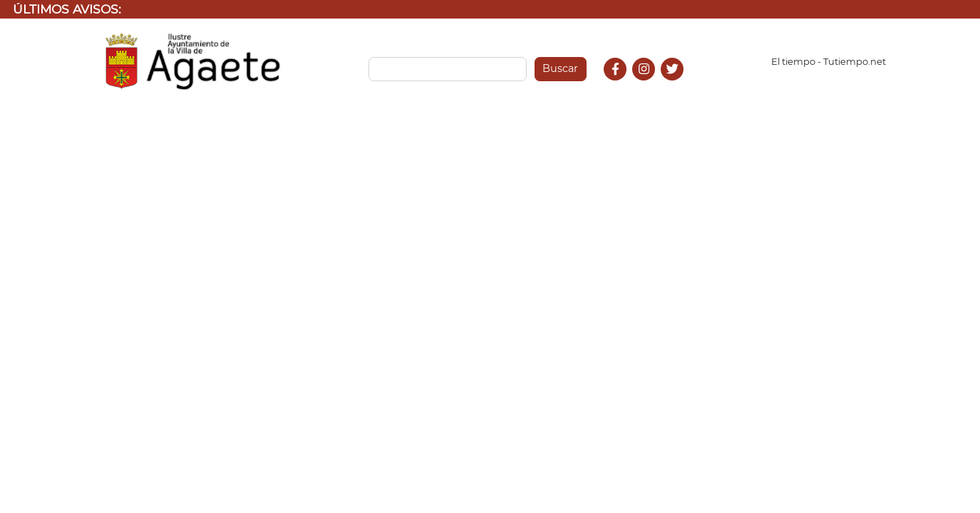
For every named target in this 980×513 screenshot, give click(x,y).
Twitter (674, 84)
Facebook (621, 84)
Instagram (651, 84)
